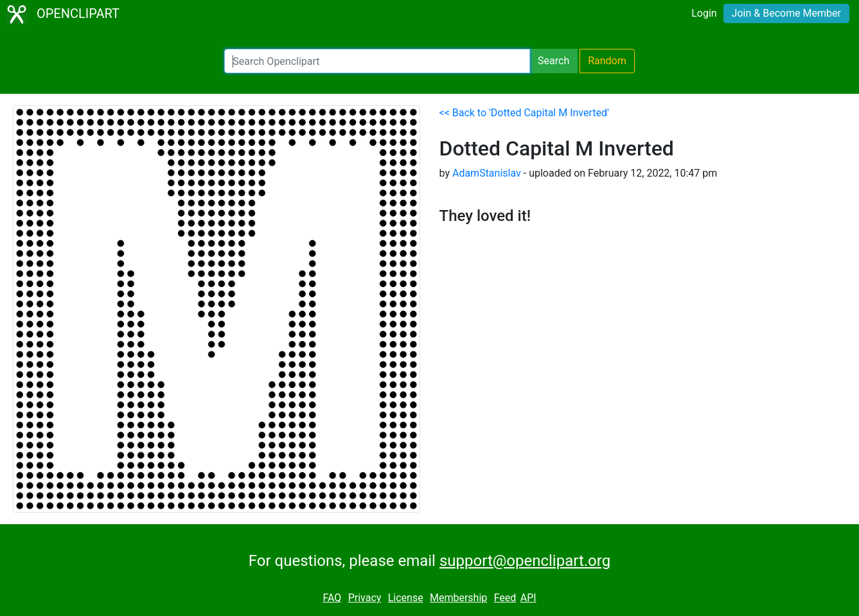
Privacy (365, 598)
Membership (458, 598)
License (406, 598)
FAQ (332, 598)
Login (704, 13)
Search (553, 61)
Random (607, 61)
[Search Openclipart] (377, 61)
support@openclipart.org (525, 561)
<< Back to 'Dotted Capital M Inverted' (524, 113)
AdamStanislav (487, 173)
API (528, 598)
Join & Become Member (786, 13)
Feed (505, 598)
